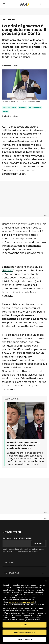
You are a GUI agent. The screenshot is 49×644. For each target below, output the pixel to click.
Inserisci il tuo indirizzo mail (17, 538)
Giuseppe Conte (9, 107)
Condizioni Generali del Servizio (25, 551)
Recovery (8, 270)
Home (4, 20)
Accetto (25, 625)
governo (22, 107)
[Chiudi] (46, 581)
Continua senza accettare (24, 632)
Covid (5, 112)
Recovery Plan (35, 107)
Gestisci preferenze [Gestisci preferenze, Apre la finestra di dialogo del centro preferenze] (24, 639)
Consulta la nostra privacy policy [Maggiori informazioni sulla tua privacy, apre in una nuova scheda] (22, 602)
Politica (12, 20)
